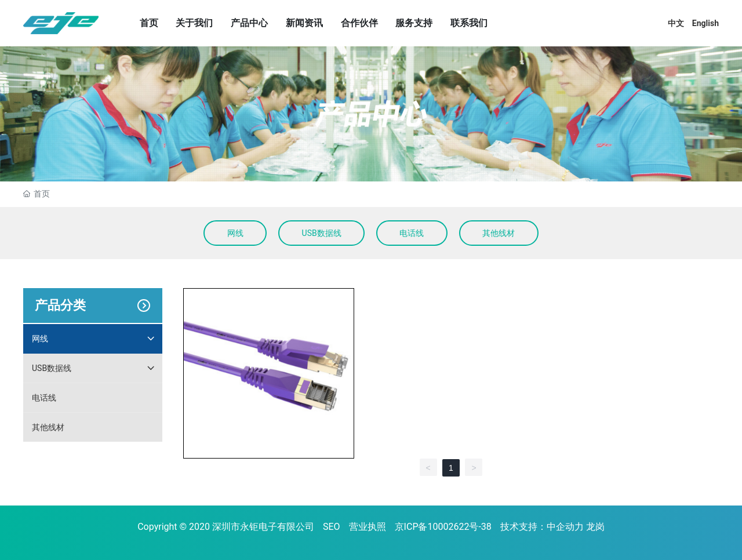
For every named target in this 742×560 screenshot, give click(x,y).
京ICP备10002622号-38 (443, 527)
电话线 (412, 233)
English (705, 23)
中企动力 (565, 527)
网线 (235, 233)
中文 (676, 23)
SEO (332, 527)
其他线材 (499, 233)
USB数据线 (322, 233)
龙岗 (595, 527)
